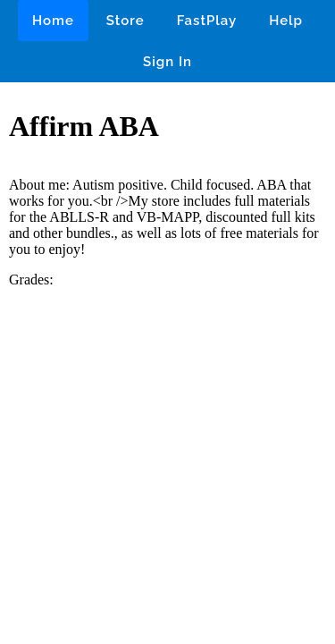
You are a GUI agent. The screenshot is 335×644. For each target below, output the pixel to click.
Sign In (167, 62)
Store (126, 21)
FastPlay (207, 21)
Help (286, 21)
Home (53, 21)
